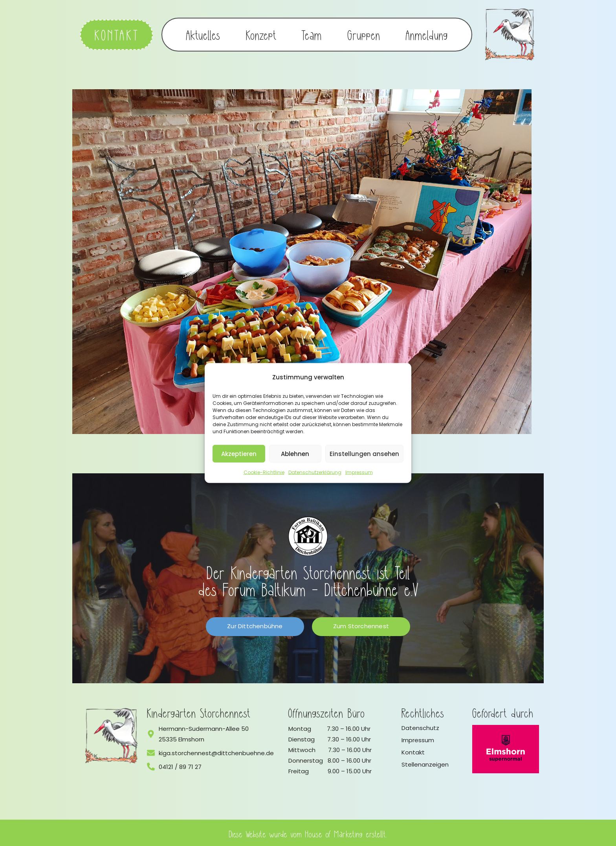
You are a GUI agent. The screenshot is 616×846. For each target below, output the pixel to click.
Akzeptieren (239, 453)
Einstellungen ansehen (364, 453)
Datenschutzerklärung (315, 472)
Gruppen (364, 34)
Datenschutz (420, 726)
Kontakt (413, 750)
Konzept (261, 34)
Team (312, 34)
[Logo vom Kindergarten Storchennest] (112, 734)
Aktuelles (203, 34)
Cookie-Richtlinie (264, 472)
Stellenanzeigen (425, 762)
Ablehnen (295, 453)
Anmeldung (427, 34)
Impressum (359, 472)
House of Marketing (334, 832)
